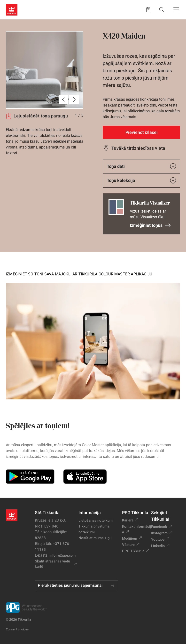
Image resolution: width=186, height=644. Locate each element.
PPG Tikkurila (133, 551)
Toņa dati (141, 166)
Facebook (159, 527)
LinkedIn (158, 546)
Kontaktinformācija (137, 529)
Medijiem (130, 538)
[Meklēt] (162, 10)
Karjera (128, 520)
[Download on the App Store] (85, 477)
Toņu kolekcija (141, 180)
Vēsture (128, 545)
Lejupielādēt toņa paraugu (37, 116)
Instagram (159, 533)
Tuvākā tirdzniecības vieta (138, 148)
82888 (40, 538)
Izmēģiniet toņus (150, 225)
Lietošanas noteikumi (96, 520)
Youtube (158, 539)
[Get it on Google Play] (30, 477)
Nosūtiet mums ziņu (95, 538)
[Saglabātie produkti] (148, 10)
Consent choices (17, 629)
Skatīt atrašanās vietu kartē (52, 564)
